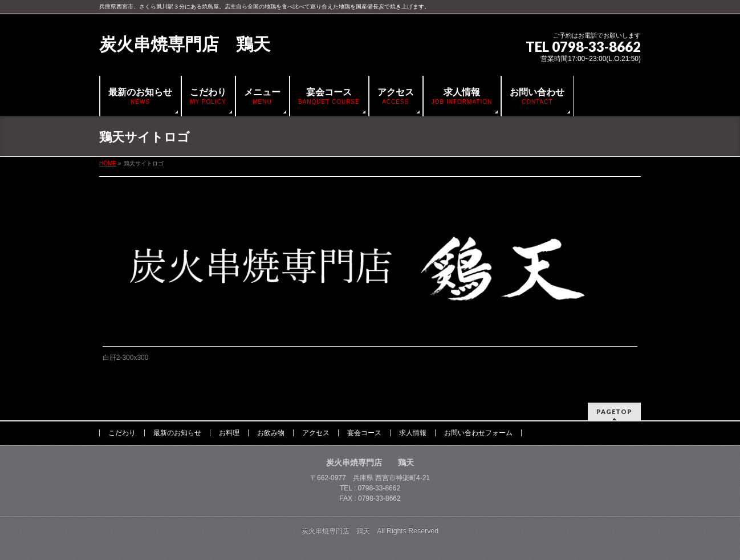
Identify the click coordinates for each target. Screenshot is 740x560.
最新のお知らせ (177, 433)
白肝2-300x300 (126, 358)
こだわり (122, 433)
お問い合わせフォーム (478, 433)
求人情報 (413, 433)
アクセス (316, 433)
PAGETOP (614, 411)
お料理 (229, 433)
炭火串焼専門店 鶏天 (185, 44)
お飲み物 (271, 433)
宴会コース (364, 433)
